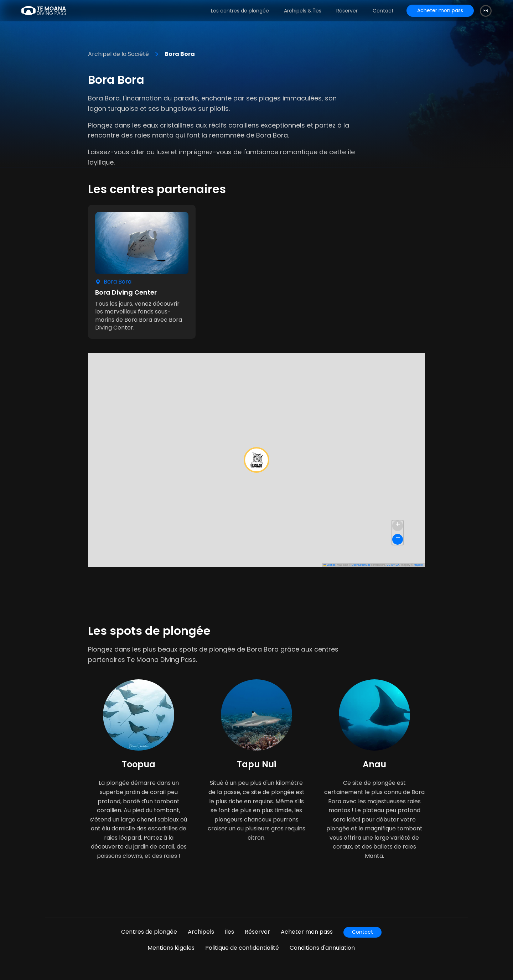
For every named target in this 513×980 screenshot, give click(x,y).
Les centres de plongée (240, 11)
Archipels (201, 932)
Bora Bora (180, 54)
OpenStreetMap (361, 565)
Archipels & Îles (303, 11)
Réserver (347, 11)
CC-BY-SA (393, 565)
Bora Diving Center (126, 292)
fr (486, 11)
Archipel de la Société (118, 54)
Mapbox (418, 565)
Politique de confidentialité (242, 948)
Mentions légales (171, 948)
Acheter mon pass (307, 932)
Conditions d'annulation (322, 948)
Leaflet (329, 565)
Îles (229, 932)
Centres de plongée (149, 932)
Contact (383, 11)
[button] (256, 460)
